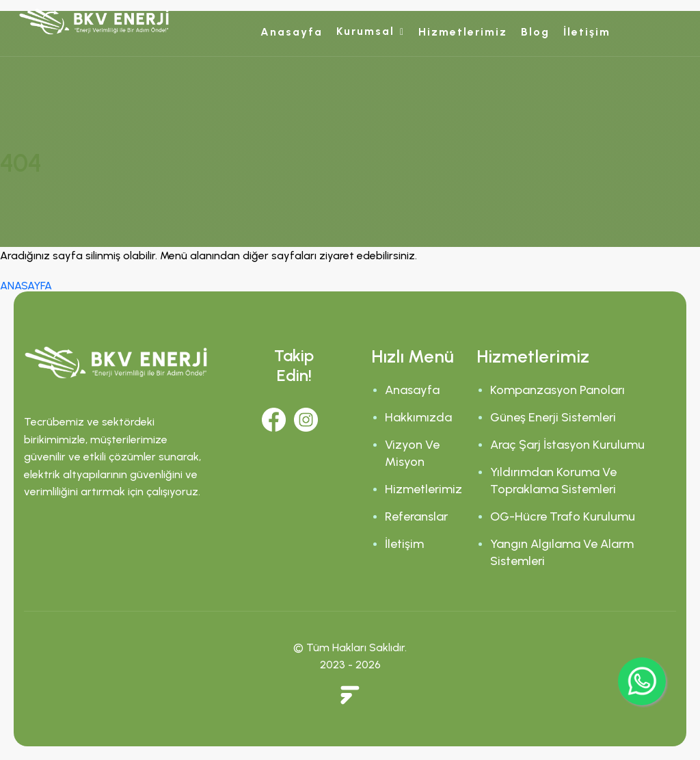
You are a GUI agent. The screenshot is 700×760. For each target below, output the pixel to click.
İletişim (587, 32)
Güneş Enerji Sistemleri (553, 417)
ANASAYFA (26, 286)
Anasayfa (292, 32)
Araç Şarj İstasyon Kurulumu (567, 445)
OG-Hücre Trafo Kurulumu (563, 516)
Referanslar (416, 516)
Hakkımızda (418, 417)
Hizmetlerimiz (463, 32)
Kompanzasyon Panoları (557, 390)
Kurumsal (365, 31)
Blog (535, 32)
